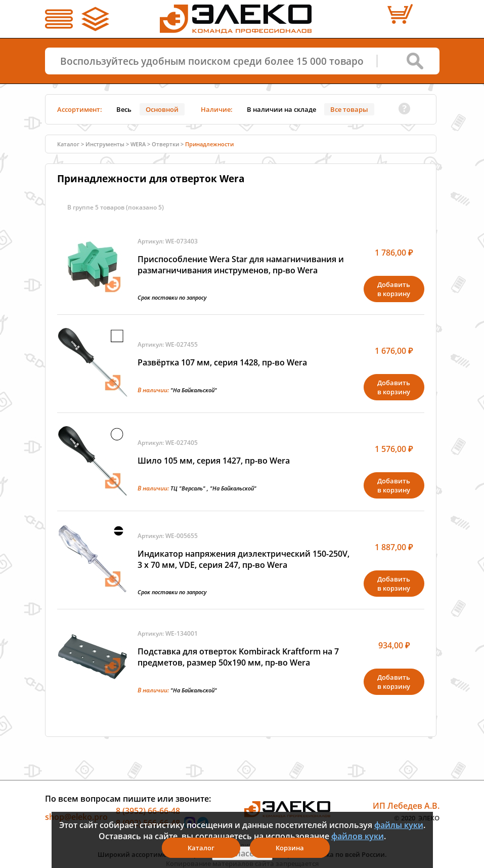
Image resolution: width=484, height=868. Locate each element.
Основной (162, 109)
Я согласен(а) (242, 853)
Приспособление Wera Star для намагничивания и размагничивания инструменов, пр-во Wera (241, 265)
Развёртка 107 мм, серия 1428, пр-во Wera (222, 362)
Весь (124, 109)
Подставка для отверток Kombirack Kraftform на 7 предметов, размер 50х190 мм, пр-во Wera (238, 657)
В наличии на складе (281, 109)
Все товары (349, 109)
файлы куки (399, 825)
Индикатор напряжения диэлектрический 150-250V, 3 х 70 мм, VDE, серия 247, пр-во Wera (244, 559)
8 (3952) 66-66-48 (148, 811)
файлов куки (358, 836)
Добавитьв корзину (394, 289)
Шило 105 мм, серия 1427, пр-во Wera (214, 461)
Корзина (290, 848)
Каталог (68, 144)
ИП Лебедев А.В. (406, 806)
